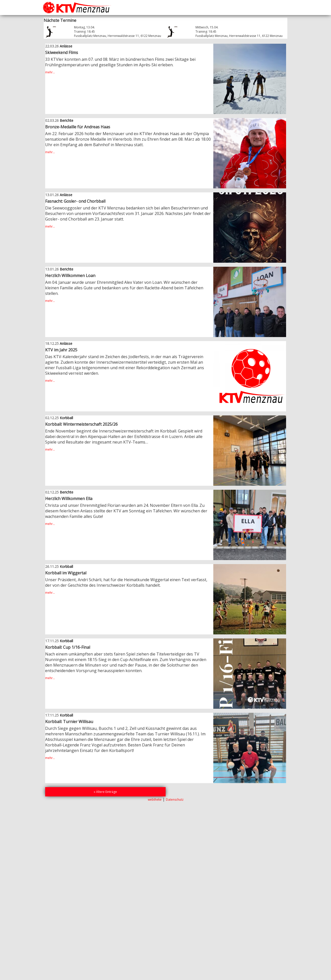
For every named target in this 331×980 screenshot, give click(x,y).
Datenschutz (175, 800)
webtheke (155, 800)
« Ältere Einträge (105, 792)
